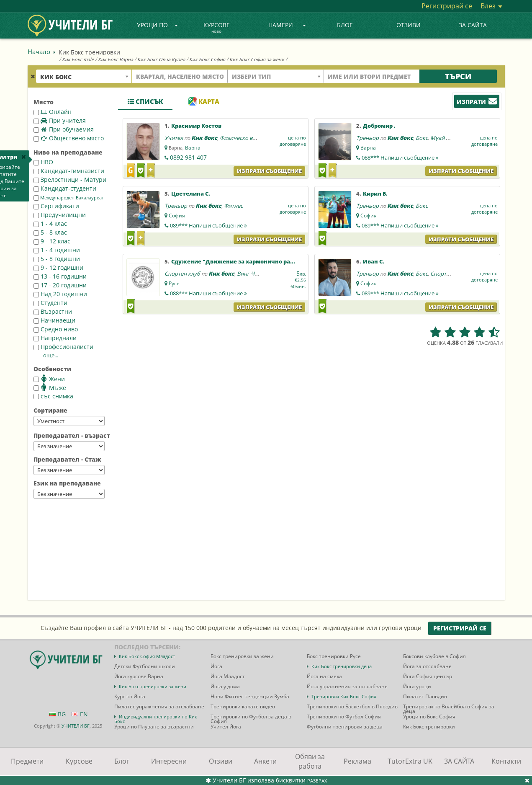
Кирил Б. (375, 194)
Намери (287, 25)
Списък (145, 101)
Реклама (357, 761)
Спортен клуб (182, 274)
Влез (491, 6)
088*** (400, 158)
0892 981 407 (188, 157)
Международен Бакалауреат (69, 198)
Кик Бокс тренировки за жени (153, 686)
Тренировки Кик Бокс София (344, 696)
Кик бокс (204, 138)
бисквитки (291, 780)
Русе (174, 283)
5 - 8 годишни (57, 259)
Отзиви (409, 25)
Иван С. (374, 261)
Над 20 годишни (60, 294)
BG (58, 714)
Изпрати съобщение (269, 171)
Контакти (506, 761)
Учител (174, 138)
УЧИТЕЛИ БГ (76, 726)
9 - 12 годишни (58, 267)
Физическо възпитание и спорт (261, 138)
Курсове (217, 28)
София (177, 216)
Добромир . (379, 126)
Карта (204, 101)
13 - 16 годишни (60, 276)
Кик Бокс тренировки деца (342, 666)
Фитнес (233, 206)
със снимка (53, 396)
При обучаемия (64, 129)
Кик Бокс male (78, 59)
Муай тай (442, 138)
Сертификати (56, 206)
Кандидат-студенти (65, 188)
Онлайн (53, 112)
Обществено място (69, 138)
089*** (208, 225)
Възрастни (53, 311)
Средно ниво (56, 329)
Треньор (368, 138)
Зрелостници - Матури (70, 179)
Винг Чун (249, 274)
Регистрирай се (447, 6)
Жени (49, 379)
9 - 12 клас (52, 241)
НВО (43, 162)
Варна (193, 148)
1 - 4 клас (50, 223)
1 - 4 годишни (57, 250)
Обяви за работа (310, 761)
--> (69, 421)
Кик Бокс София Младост (147, 656)
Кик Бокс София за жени (257, 59)
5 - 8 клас (50, 232)
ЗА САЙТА (473, 25)
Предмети (27, 761)
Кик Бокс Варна (116, 59)
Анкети (265, 761)
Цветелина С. (191, 194)
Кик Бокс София (207, 59)
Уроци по (157, 25)
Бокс (422, 138)
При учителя (60, 120)
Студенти (50, 303)
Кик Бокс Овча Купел (161, 59)
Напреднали (55, 338)
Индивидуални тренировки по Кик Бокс (156, 719)
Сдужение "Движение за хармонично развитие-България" (257, 261)
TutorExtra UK (410, 761)
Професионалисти (63, 347)
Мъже (50, 387)
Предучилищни (60, 215)
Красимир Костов (196, 126)
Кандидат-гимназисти (69, 171)
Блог (345, 25)
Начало (39, 52)
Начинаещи (54, 320)
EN (80, 714)
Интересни (169, 761)
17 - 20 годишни (60, 285)
